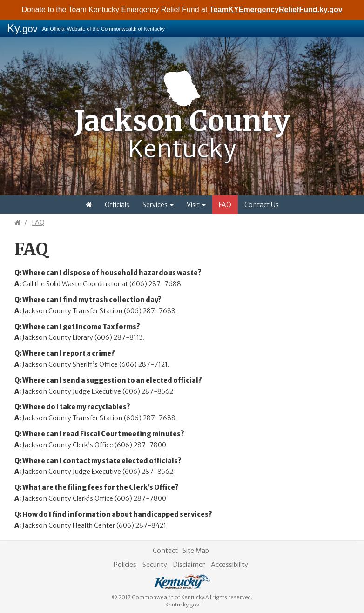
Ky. (22, 28)
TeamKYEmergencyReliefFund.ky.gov (276, 10)
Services (158, 205)
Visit (196, 205)
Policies (125, 565)
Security (155, 565)
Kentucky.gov (182, 605)
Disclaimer (189, 565)
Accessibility (229, 565)
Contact (165, 551)
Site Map (196, 551)
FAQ (225, 205)
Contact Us (262, 205)
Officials (117, 205)
